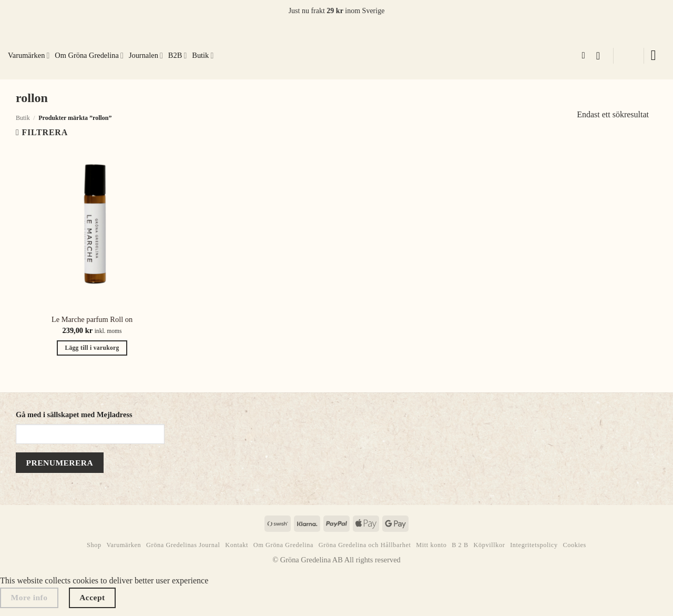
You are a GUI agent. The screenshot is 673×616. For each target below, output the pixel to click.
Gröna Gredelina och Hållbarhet (365, 545)
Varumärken (29, 55)
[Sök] (586, 56)
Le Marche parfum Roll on (92, 319)
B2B (177, 55)
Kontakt (237, 545)
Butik (203, 55)
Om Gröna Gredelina (89, 55)
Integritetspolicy (534, 545)
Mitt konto (431, 545)
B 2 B (460, 545)
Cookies (575, 545)
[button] (601, 56)
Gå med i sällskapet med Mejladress (74, 415)
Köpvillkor (490, 545)
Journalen (146, 55)
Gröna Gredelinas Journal (183, 545)
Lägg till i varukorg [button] (92, 348)
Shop (94, 545)
